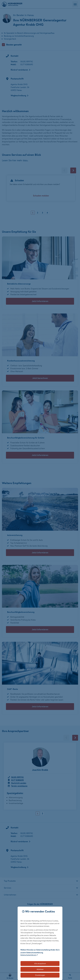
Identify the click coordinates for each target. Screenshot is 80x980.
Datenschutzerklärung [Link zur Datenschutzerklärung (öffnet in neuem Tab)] (28, 955)
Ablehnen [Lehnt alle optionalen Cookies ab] (40, 969)
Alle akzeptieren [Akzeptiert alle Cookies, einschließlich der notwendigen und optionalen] (40, 964)
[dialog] (40, 943)
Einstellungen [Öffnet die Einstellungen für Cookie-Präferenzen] (40, 975)
